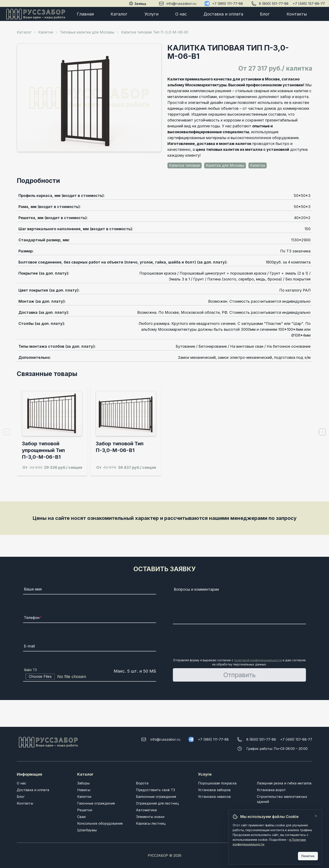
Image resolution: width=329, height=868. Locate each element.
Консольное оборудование (100, 823)
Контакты (297, 14)
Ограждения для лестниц (157, 803)
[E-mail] (90, 647)
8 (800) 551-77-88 (274, 4)
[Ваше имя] (90, 590)
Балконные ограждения (156, 797)
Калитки (46, 32)
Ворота (142, 783)
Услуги (151, 14)
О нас (181, 14)
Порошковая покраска (217, 783)
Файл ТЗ (30, 670)
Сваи (81, 817)
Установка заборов (214, 790)
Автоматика (146, 810)
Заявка (138, 4)
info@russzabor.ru (181, 4)
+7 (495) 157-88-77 (309, 4)
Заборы (83, 783)
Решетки (85, 810)
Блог (265, 14)
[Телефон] (90, 618)
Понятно (308, 856)
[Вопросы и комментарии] (239, 605)
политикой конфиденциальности (258, 660)
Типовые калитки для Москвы (87, 32)
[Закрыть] (316, 816)
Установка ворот (271, 790)
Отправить (240, 675)
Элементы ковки (150, 817)
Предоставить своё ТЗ (155, 790)
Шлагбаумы (87, 830)
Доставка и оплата (223, 14)
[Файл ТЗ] (90, 677)
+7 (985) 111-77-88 (228, 4)
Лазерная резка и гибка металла (284, 783)
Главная (85, 14)
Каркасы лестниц (151, 823)
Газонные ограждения (96, 803)
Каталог (119, 14)
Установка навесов (214, 797)
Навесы (84, 790)
